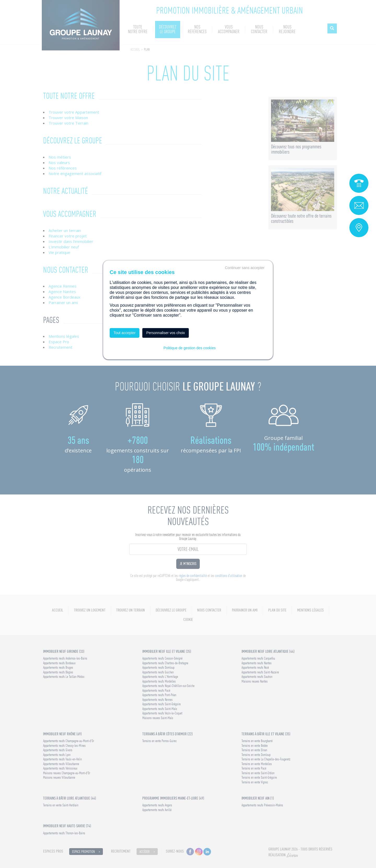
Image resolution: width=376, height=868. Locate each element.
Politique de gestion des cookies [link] (190, 348)
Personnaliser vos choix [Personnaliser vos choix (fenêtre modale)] (166, 333)
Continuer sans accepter (245, 268)
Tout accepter (125, 333)
